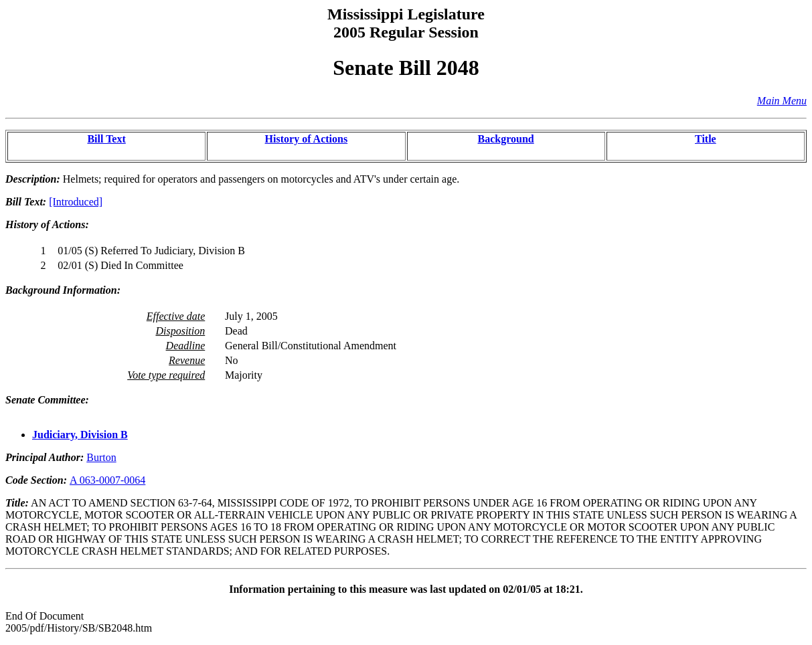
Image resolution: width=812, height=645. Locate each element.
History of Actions (307, 139)
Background (506, 139)
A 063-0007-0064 (107, 480)
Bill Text (106, 139)
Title (706, 139)
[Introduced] (76, 202)
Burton (101, 457)
